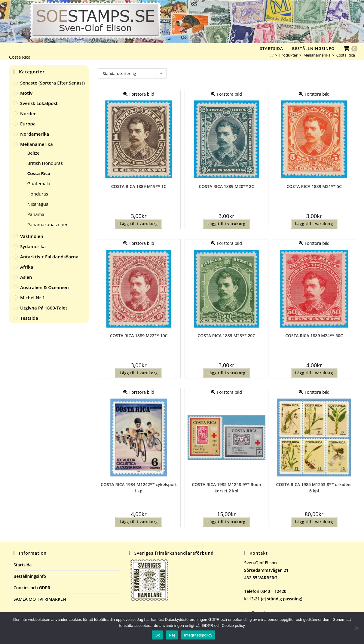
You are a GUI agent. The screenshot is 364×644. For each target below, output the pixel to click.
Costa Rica (346, 55)
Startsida (23, 565)
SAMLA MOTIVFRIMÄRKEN (40, 599)
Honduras (38, 194)
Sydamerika (33, 246)
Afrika (27, 267)
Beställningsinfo (30, 576)
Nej (172, 635)
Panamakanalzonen (48, 224)
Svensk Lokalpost (39, 103)
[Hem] (272, 55)
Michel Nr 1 (32, 297)
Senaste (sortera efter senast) (52, 83)
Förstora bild (139, 94)
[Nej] (356, 628)
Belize (34, 153)
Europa (28, 124)
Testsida (29, 318)
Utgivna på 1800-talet (44, 308)
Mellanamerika (37, 144)
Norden (28, 113)
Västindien (32, 236)
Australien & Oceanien (44, 287)
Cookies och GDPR (32, 588)
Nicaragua (38, 204)
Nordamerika (35, 134)
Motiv (26, 93)
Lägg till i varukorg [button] (139, 224)
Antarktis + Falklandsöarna (49, 257)
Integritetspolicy (198, 635)
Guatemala (39, 183)
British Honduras (45, 163)
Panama (36, 214)
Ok (157, 635)
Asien (26, 277)
